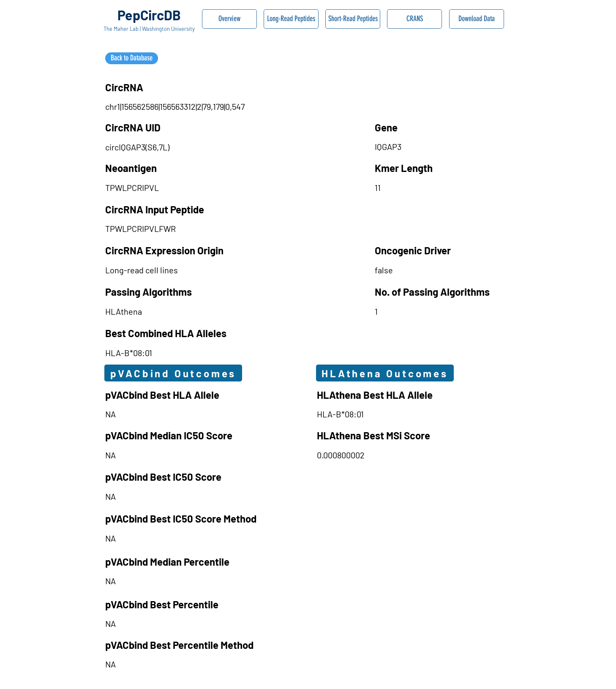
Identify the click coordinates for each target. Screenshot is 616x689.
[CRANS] (414, 19)
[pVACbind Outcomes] (173, 373)
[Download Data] (477, 19)
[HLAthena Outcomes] (385, 373)
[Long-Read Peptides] (291, 19)
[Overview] (229, 19)
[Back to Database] (132, 58)
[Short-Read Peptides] (353, 19)
